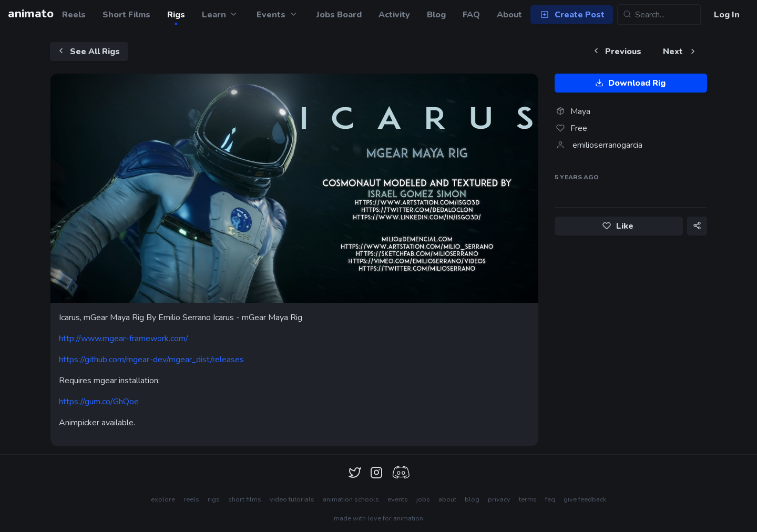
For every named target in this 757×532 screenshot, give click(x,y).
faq (550, 499)
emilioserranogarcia (607, 145)
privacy (499, 499)
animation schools (351, 499)
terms (528, 499)
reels (191, 499)
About (509, 15)
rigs (214, 499)
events (398, 499)
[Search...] (659, 15)
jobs (423, 499)
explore (163, 499)
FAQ (471, 15)
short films (245, 499)
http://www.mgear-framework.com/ (124, 339)
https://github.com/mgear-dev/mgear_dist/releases (151, 360)
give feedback (585, 499)
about (447, 499)
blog (472, 499)
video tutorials (292, 499)
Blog (436, 15)
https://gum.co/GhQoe (99, 402)
